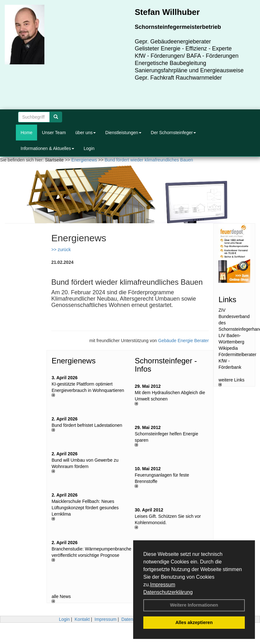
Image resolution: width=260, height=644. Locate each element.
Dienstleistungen (123, 133)
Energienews (74, 361)
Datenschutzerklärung (168, 592)
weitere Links (231, 382)
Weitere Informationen (194, 605)
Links (227, 299)
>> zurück (61, 250)
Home (26, 133)
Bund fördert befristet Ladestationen (87, 425)
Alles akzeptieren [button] (194, 622)
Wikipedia (228, 348)
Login (89, 148)
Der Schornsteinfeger (173, 133)
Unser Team (54, 133)
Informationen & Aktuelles (47, 148)
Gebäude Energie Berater (184, 341)
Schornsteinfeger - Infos (166, 365)
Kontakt (82, 619)
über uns (86, 133)
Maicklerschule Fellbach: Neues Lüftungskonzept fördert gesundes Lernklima (85, 508)
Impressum (162, 585)
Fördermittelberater (237, 355)
